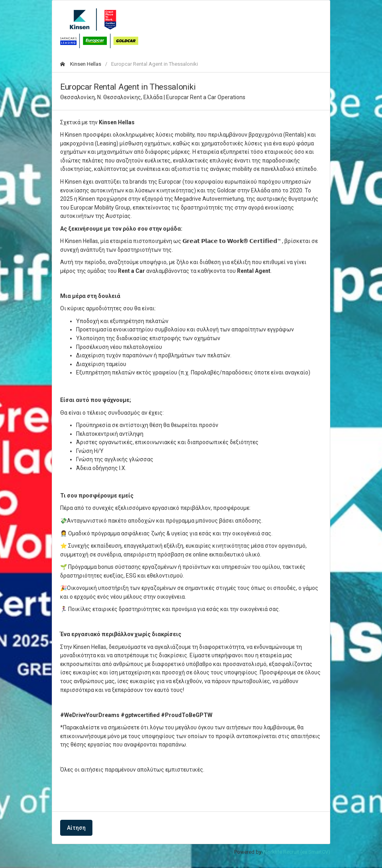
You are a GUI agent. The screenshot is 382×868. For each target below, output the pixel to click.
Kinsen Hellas (81, 64)
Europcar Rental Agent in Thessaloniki (155, 64)
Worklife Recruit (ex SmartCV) (296, 852)
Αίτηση (76, 828)
